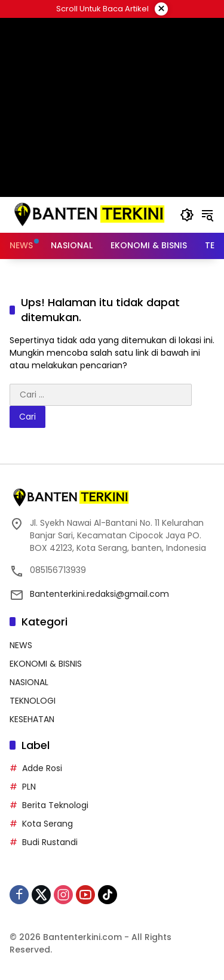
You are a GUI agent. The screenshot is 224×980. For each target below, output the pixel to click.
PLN (29, 787)
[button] (187, 215)
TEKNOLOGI (33, 701)
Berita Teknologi (55, 805)
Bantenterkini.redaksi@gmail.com (99, 594)
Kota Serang (47, 824)
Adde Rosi (42, 768)
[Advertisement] (112, 107)
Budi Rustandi (50, 842)
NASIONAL (29, 682)
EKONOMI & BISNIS (46, 664)
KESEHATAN (32, 719)
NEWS (21, 645)
